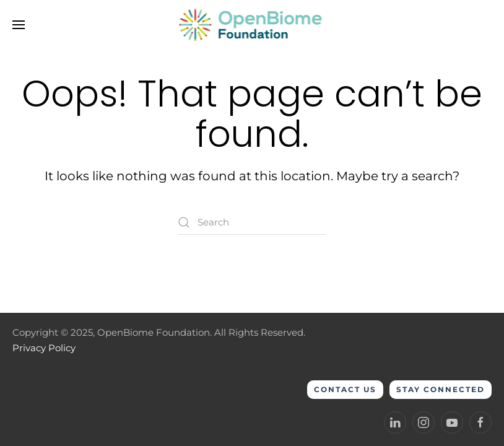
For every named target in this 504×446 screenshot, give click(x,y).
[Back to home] (252, 25)
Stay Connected (441, 389)
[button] (19, 25)
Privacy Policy (44, 348)
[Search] (252, 222)
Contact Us (345, 389)
